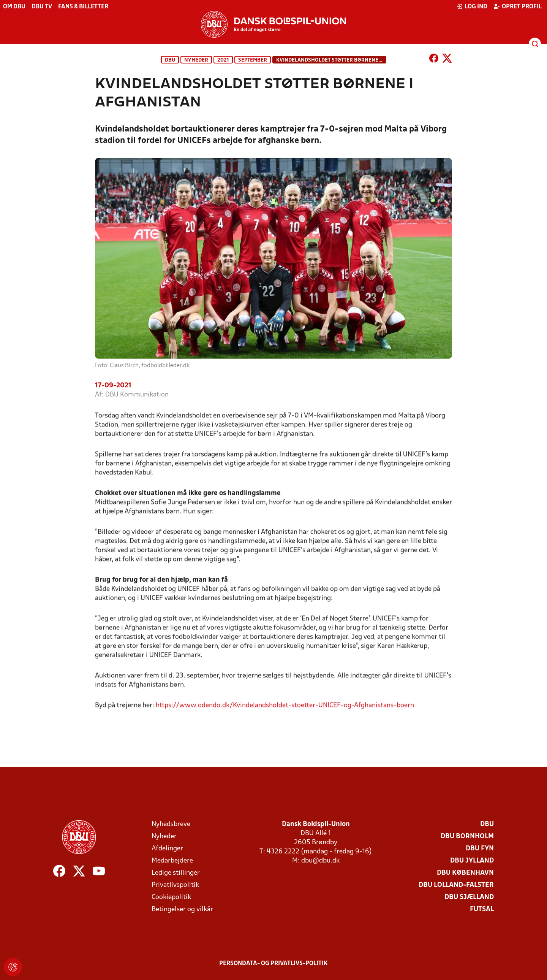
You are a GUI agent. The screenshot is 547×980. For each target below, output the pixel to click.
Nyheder (196, 60)
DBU (170, 60)
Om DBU (14, 7)
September (253, 60)
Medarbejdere (172, 861)
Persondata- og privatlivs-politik (273, 964)
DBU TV (42, 7)
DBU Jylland (472, 861)
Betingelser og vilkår (182, 909)
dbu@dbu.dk (320, 861)
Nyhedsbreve (171, 824)
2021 (223, 60)
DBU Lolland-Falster (456, 885)
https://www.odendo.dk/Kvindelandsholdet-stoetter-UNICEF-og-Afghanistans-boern (285, 714)
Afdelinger (167, 849)
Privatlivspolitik (175, 885)
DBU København (465, 873)
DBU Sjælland (469, 897)
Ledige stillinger (176, 873)
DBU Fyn (480, 849)
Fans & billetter (83, 7)
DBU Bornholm (467, 836)
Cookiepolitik (171, 897)
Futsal (482, 909)
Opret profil (518, 6)
